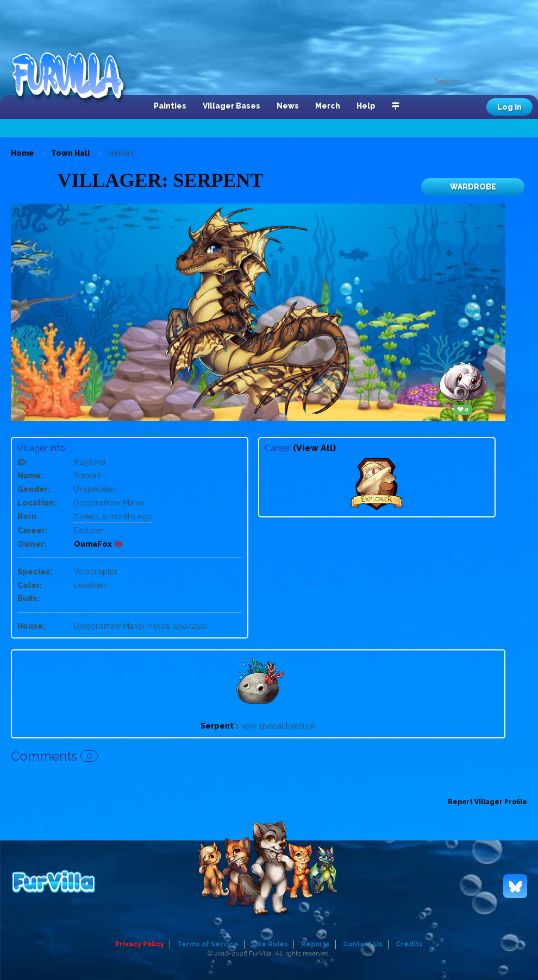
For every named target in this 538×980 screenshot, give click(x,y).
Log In (509, 107)
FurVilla (74, 78)
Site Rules (270, 944)
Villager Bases (232, 106)
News (288, 106)
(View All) (314, 448)
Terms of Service (208, 944)
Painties (170, 106)
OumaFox (99, 544)
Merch (328, 106)
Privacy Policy (140, 944)
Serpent (217, 726)
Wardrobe (473, 187)
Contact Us (363, 944)
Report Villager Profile (487, 802)
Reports (315, 944)
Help (366, 106)
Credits (409, 944)
